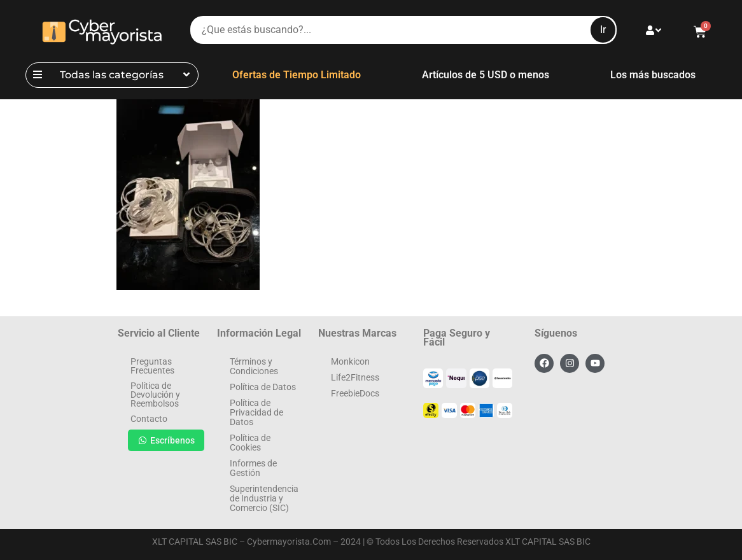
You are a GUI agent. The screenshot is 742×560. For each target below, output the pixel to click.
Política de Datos (263, 387)
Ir (603, 30)
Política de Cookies (250, 443)
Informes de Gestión (253, 468)
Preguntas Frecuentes (152, 366)
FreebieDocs (355, 393)
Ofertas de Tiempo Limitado (297, 75)
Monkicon (350, 361)
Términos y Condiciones (254, 366)
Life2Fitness (355, 377)
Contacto (149, 419)
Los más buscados (653, 75)
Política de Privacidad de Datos (256, 412)
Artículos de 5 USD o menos (486, 75)
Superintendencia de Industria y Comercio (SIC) (264, 498)
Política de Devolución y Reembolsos (155, 395)
